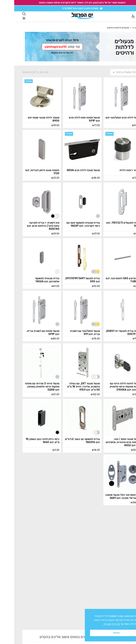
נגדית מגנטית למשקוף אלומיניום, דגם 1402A (33, 280)
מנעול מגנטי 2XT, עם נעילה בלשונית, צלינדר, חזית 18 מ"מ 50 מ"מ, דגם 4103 (69, 387)
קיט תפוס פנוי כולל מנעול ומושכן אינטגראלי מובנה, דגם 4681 (109, 496)
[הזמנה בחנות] (112, 72)
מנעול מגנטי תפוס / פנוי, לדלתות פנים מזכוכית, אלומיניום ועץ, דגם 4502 (109, 442)
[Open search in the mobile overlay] (10, 14)
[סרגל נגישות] (119, 16)
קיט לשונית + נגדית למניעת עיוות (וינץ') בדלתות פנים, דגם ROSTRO (29, 226)
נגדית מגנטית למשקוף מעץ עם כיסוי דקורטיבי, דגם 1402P (69, 224)
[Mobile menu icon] (126, 16)
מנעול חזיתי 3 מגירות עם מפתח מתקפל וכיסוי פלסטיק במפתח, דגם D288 (28, 387)
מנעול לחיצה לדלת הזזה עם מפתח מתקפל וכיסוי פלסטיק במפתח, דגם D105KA (111, 387)
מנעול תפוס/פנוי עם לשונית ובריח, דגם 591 (71, 332)
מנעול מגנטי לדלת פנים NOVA (69, 170)
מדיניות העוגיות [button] (98, 624)
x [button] (131, 611)
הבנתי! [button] (102, 633)
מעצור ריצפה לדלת (116, 170)
